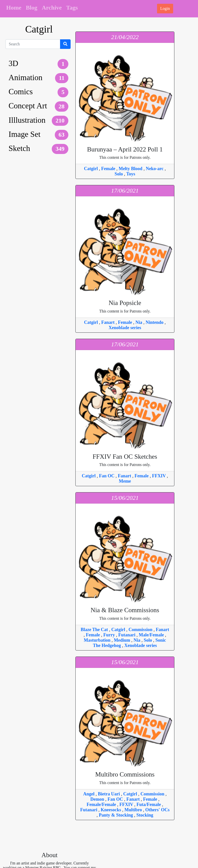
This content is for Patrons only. (125, 153)
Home (14, 8)
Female (109, 169)
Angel (89, 794)
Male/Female (152, 635)
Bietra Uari (110, 794)
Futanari (128, 635)
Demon (98, 799)
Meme (125, 481)
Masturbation (98, 640)
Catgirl (91, 169)
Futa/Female (149, 804)
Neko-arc (155, 169)
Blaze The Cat (95, 630)
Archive (52, 8)
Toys (131, 174)
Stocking (145, 815)
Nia (139, 322)
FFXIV (159, 476)
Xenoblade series (125, 328)
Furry (110, 635)
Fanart (109, 322)
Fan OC (107, 476)
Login (165, 8)
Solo (119, 174)
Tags (72, 8)
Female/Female (102, 804)
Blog (32, 8)
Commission (141, 630)
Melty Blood (131, 169)
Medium (123, 640)
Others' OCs (157, 810)
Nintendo (155, 322)
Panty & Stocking (116, 815)
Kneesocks (112, 810)
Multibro (134, 810)
